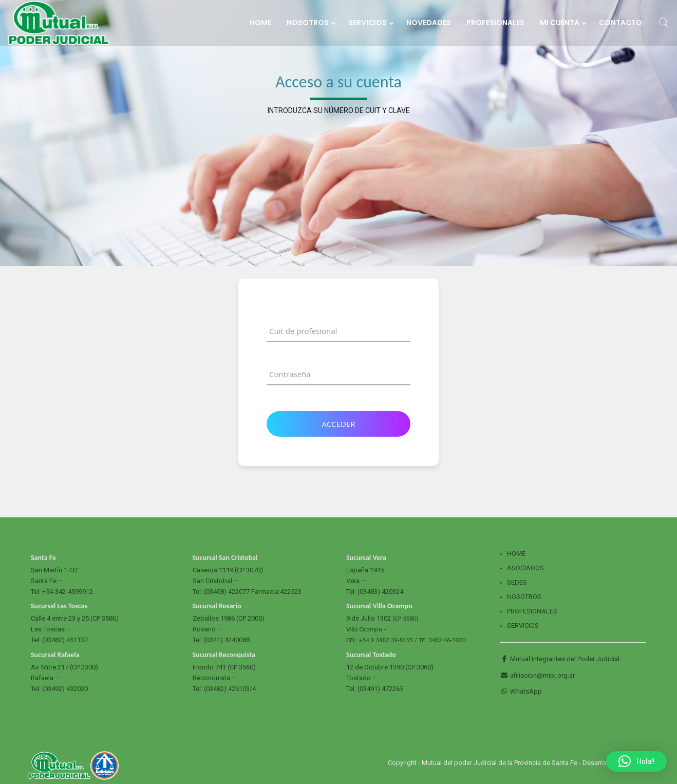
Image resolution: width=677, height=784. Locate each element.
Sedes (517, 582)
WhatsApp (521, 691)
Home (516, 554)
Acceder (338, 424)
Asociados (525, 568)
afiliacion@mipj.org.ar (538, 675)
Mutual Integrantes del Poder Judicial (560, 659)
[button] (636, 761)
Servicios (523, 626)
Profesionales (532, 611)
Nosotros (524, 597)
